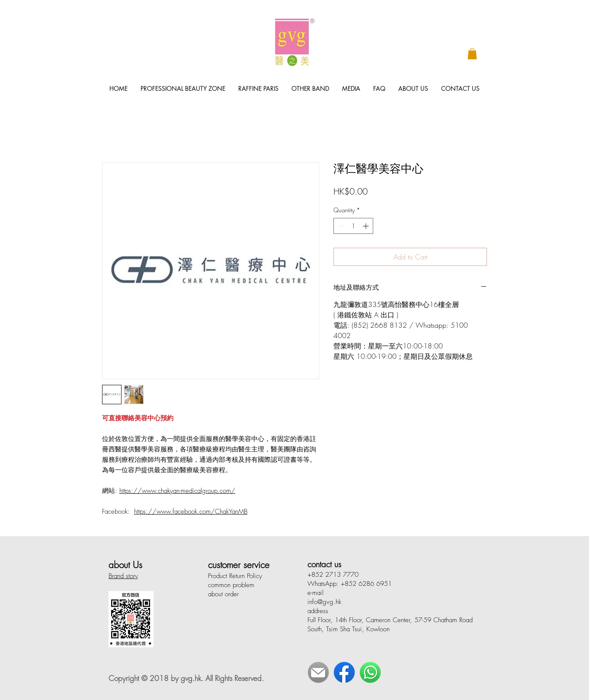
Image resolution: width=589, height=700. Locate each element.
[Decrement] (340, 226)
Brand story (123, 576)
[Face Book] (344, 672)
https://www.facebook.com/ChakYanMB (191, 511)
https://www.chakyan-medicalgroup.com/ (177, 491)
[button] (472, 54)
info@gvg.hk (324, 602)
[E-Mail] (318, 672)
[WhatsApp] (370, 672)
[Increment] (367, 226)
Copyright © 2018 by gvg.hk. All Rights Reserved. (186, 678)
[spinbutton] (353, 226)
